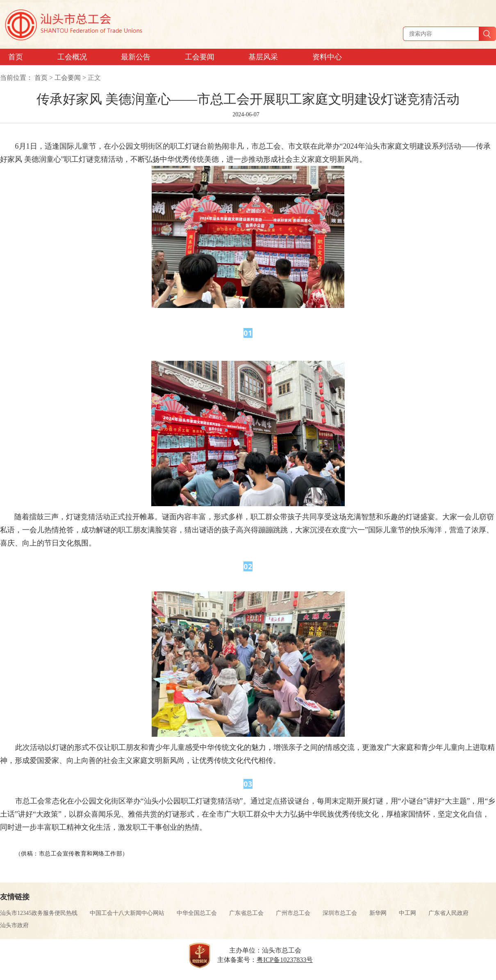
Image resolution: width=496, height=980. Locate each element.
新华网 (378, 913)
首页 (41, 78)
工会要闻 (68, 78)
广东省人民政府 (448, 913)
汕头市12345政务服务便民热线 (39, 913)
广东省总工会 (246, 913)
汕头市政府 (14, 925)
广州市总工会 (293, 913)
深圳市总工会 (340, 913)
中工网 (407, 913)
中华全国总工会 (197, 913)
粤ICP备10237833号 (285, 960)
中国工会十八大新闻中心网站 (127, 913)
